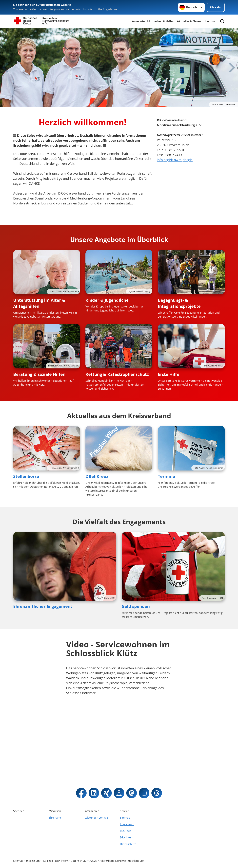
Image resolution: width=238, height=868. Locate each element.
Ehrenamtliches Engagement (43, 606)
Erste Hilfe (169, 374)
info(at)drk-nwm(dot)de (175, 160)
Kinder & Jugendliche (107, 300)
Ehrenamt (55, 818)
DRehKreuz (97, 476)
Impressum (127, 824)
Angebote (138, 21)
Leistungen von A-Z (96, 818)
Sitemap (125, 818)
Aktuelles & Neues (189, 21)
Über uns (210, 21)
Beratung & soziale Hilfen (39, 374)
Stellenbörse (26, 476)
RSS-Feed (126, 831)
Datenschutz (128, 844)
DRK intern (127, 837)
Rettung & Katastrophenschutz (117, 374)
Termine (166, 476)
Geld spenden (136, 606)
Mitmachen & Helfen (161, 21)
